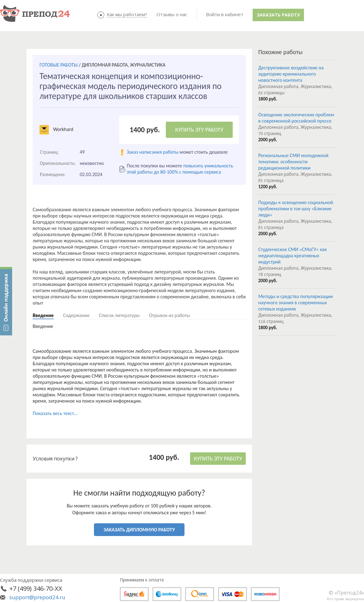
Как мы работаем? (127, 14)
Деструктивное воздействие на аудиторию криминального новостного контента (291, 74)
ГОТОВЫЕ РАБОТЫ (58, 65)
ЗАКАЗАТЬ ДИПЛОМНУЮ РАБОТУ (139, 530)
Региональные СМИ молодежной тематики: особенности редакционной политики (293, 162)
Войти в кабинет (225, 14)
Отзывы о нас (172, 14)
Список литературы (119, 315)
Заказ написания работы (152, 152)
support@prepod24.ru (37, 597)
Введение (43, 315)
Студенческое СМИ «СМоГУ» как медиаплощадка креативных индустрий (292, 256)
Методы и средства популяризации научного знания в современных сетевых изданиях (296, 303)
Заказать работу (278, 15)
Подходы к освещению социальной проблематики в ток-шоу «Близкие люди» (296, 209)
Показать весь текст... (55, 413)
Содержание (76, 315)
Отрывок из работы (170, 315)
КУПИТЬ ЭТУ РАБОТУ (199, 130)
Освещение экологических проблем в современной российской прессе (296, 118)
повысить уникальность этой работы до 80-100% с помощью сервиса (180, 169)
